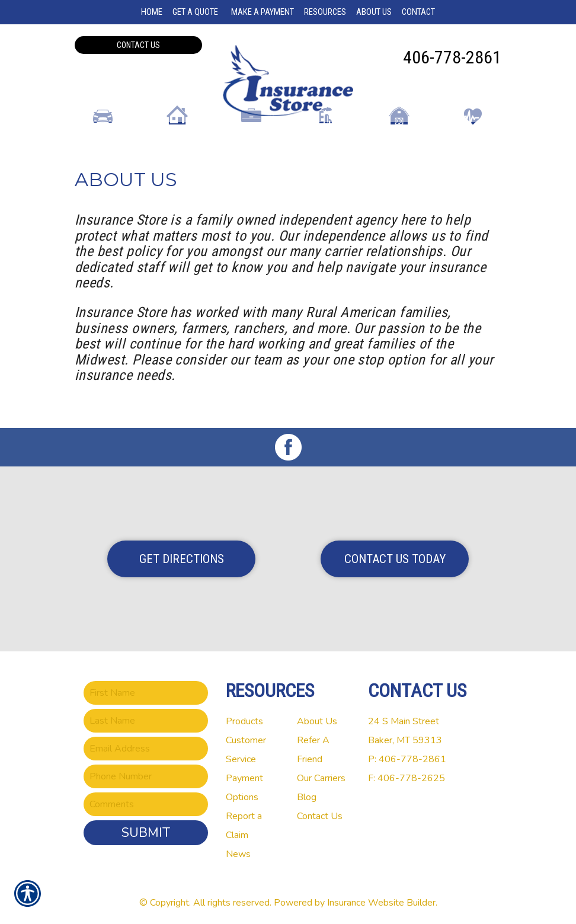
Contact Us (138, 45)
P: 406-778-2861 (407, 756)
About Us (317, 718)
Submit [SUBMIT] (146, 830)
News (238, 851)
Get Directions (182, 556)
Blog (307, 794)
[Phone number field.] (146, 773)
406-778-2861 (452, 57)
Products (244, 718)
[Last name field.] (146, 718)
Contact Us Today (395, 556)
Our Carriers (321, 775)
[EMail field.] (146, 746)
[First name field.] (146, 690)
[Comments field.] (146, 801)
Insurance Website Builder (381, 900)
